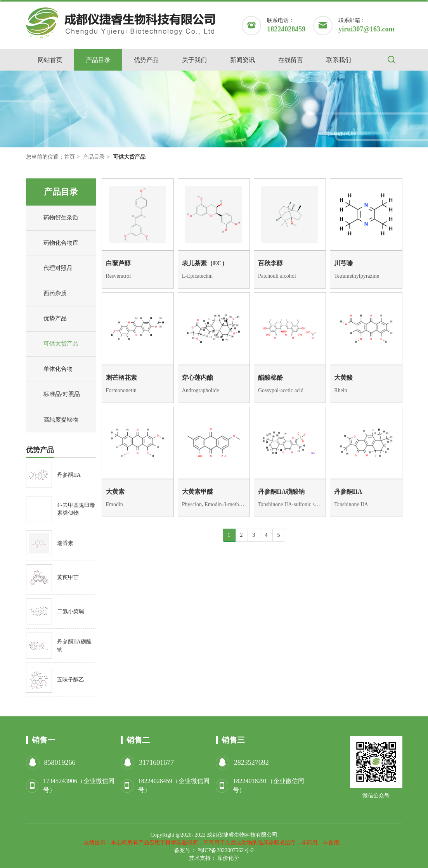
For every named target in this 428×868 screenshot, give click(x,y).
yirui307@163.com (366, 29)
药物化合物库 (54, 243)
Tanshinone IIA (351, 504)
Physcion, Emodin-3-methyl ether (214, 504)
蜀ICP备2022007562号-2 (226, 850)
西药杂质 (48, 294)
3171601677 (156, 763)
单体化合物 (51, 369)
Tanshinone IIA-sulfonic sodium (290, 504)
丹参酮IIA (348, 492)
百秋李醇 (270, 263)
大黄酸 (343, 378)
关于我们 (194, 60)
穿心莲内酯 (198, 378)
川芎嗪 (343, 263)
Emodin (114, 504)
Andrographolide (201, 390)
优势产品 (146, 60)
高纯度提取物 (54, 420)
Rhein (340, 390)
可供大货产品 (54, 344)
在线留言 (291, 60)
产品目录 (98, 60)
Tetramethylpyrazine (357, 276)
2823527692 (251, 763)
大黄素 (115, 492)
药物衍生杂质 (54, 218)
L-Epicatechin (197, 276)
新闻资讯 (243, 60)
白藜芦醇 (118, 263)
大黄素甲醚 (198, 492)
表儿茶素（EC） (205, 263)
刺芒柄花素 (121, 378)
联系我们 (339, 60)
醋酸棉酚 (270, 378)
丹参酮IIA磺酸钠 (281, 492)
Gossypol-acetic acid (281, 390)
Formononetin (121, 390)
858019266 (60, 763)
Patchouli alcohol (277, 276)
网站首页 (50, 60)
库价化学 (228, 858)
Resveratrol (119, 276)
